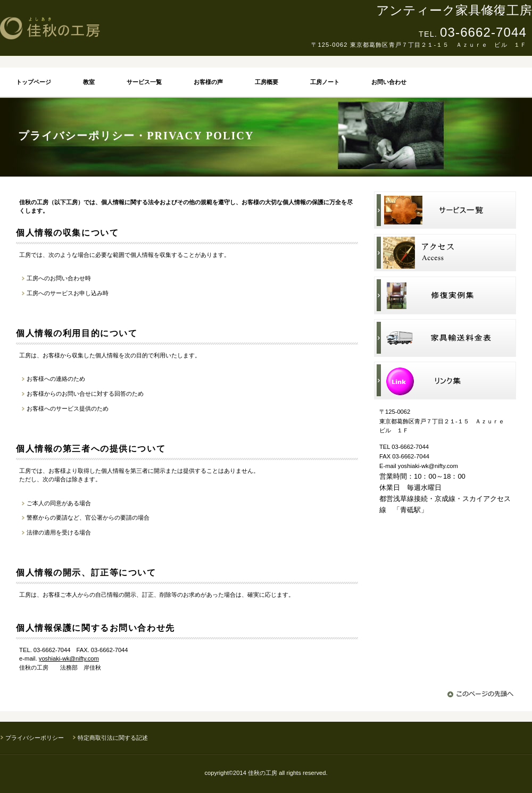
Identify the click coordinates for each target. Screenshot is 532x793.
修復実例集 (445, 295)
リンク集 (445, 381)
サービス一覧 (445, 210)
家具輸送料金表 (445, 338)
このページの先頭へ (482, 694)
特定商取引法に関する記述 (113, 738)
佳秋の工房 (146, 28)
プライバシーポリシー (35, 738)
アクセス (445, 253)
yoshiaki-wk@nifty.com (69, 658)
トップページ (34, 82)
